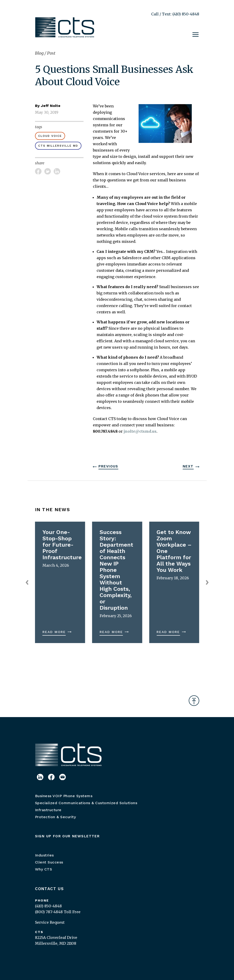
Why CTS (44, 869)
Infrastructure (48, 810)
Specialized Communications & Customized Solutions (86, 803)
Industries (44, 855)
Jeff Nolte (51, 106)
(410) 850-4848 (48, 906)
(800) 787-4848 (49, 912)
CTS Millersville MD (58, 146)
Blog (40, 53)
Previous (108, 466)
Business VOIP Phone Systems (64, 796)
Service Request (50, 922)
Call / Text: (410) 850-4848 (175, 14)
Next (188, 466)
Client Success (49, 862)
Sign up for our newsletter (67, 836)
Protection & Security (56, 817)
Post (51, 53)
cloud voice (50, 136)
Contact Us (49, 889)
